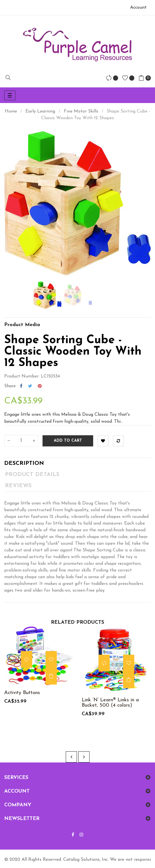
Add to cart (68, 441)
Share (21, 386)
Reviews (18, 486)
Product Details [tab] (32, 475)
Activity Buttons (22, 693)
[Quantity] (21, 441)
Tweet (30, 386)
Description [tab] (24, 463)
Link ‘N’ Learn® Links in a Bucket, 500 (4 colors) (110, 703)
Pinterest (40, 386)
